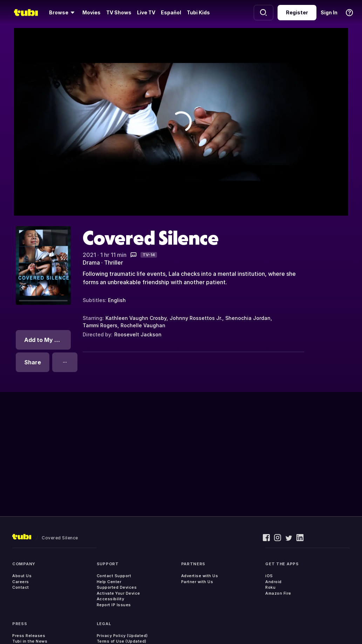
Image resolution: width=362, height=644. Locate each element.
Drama (91, 262)
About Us (22, 576)
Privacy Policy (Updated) (122, 636)
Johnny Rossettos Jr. (196, 318)
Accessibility (111, 599)
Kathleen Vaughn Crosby (136, 318)
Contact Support (114, 576)
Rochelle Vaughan (143, 325)
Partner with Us (197, 582)
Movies (91, 12)
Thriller (114, 262)
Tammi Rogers (100, 325)
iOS (269, 576)
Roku (270, 587)
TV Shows (119, 12)
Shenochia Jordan (248, 318)
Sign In (329, 12)
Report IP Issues (114, 605)
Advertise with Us (200, 576)
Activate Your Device (118, 593)
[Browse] (63, 13)
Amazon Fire (278, 593)
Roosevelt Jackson (138, 334)
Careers (21, 582)
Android (274, 582)
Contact (21, 587)
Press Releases (29, 636)
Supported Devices (117, 587)
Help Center (109, 582)
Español (171, 12)
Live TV (146, 12)
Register (297, 12)
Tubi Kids (198, 12)
